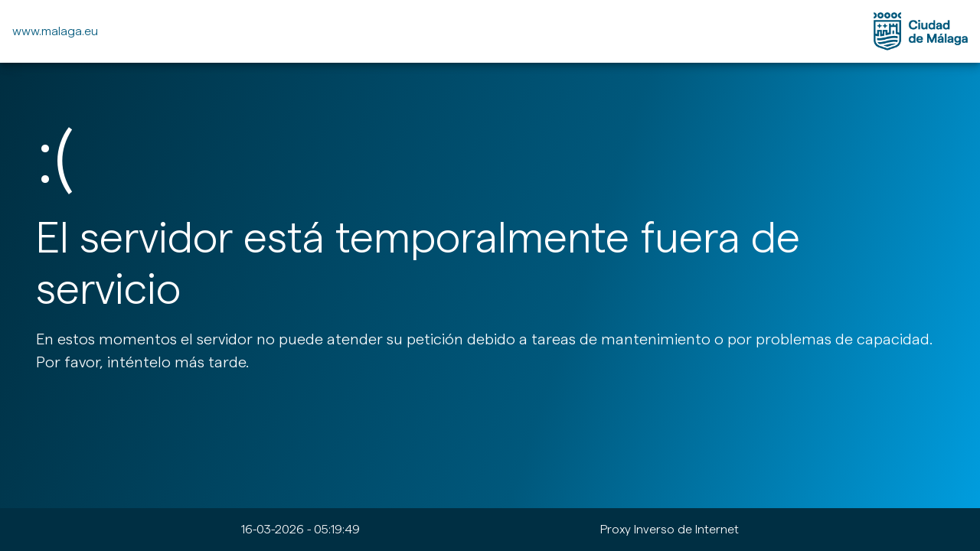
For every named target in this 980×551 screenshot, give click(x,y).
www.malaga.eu (55, 31)
